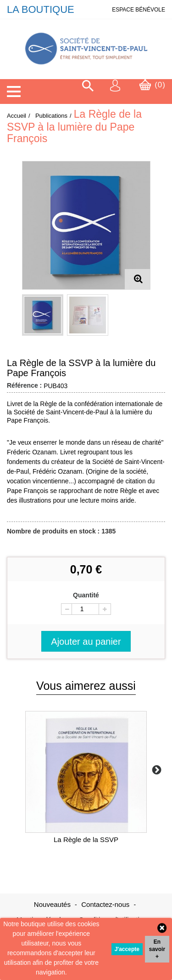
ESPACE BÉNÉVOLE (139, 10)
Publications (51, 116)
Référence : (24, 385)
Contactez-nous (106, 904)
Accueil (17, 116)
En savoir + (157, 949)
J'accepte (127, 949)
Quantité (86, 595)
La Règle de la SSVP (86, 840)
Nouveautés (53, 904)
